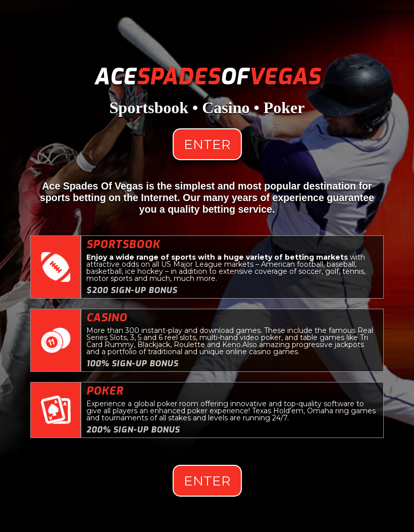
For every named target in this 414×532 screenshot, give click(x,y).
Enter (207, 144)
